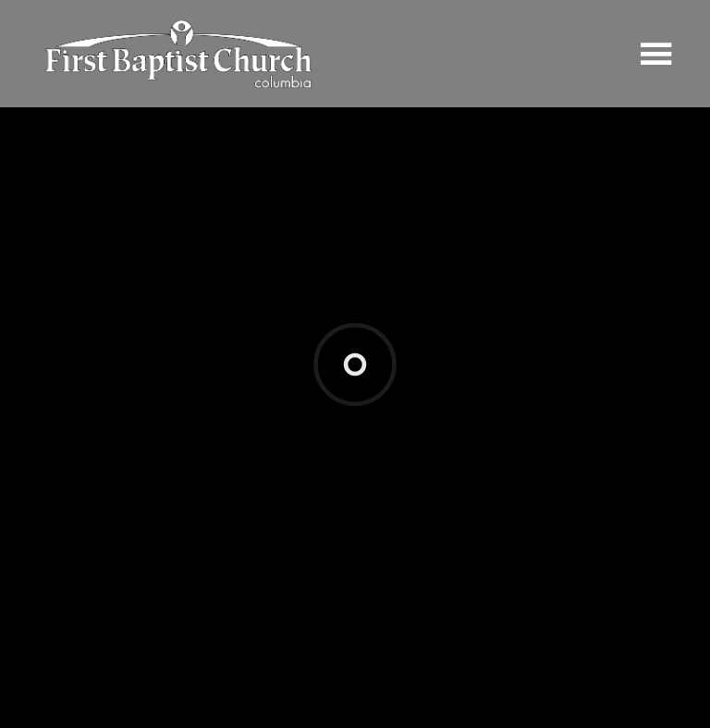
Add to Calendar (98, 458)
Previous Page (103, 518)
